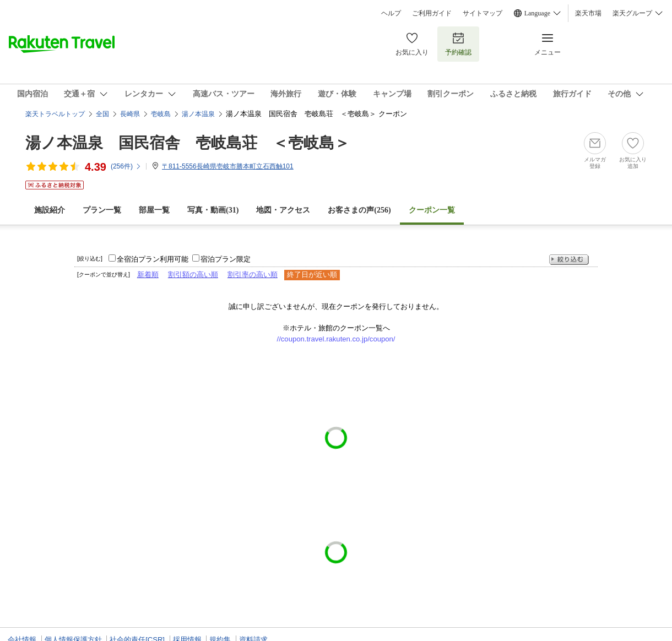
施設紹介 (50, 210)
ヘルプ (391, 13)
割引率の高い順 (253, 275)
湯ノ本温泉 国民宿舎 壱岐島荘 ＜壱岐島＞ (188, 143)
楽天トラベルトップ (55, 114)
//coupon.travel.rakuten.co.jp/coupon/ (336, 339)
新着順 (148, 275)
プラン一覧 (102, 210)
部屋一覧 (154, 210)
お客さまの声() (359, 210)
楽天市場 (588, 13)
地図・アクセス (283, 210)
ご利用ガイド (432, 13)
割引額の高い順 (193, 275)
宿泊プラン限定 (226, 259)
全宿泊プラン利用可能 (153, 259)
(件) (126, 166)
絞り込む (569, 260)
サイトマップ (483, 13)
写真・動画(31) (213, 210)
